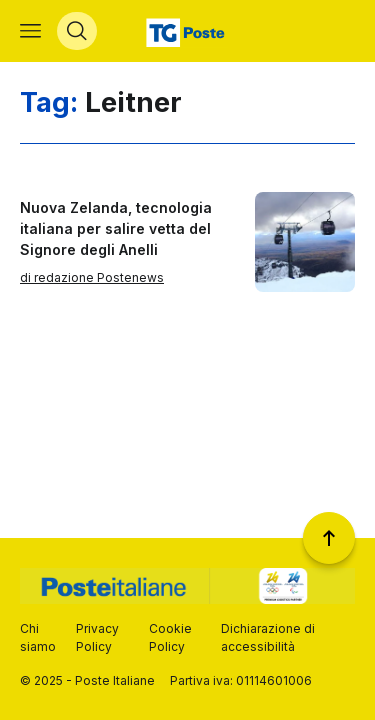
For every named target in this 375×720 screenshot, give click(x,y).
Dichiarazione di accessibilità (268, 637)
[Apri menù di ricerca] (77, 31)
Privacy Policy (97, 637)
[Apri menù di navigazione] (30, 31)
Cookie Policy (170, 637)
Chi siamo (38, 637)
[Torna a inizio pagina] (329, 538)
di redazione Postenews (92, 277)
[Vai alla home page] (187, 31)
